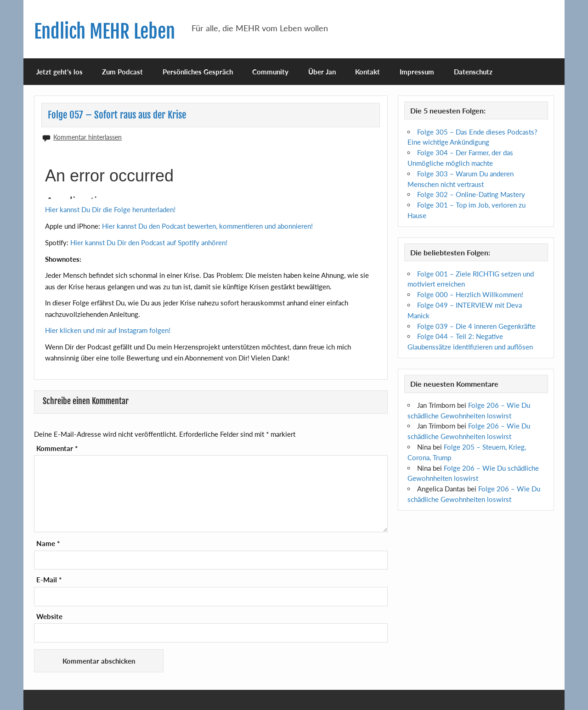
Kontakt (367, 72)
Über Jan (322, 72)
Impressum (417, 72)
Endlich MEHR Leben (105, 31)
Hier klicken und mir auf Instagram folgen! (108, 330)
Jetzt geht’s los (59, 72)
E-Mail (49, 580)
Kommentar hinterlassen (88, 137)
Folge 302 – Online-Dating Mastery (471, 194)
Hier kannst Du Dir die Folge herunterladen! (110, 209)
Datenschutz (473, 72)
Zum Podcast (122, 72)
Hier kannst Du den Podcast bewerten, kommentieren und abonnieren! (207, 226)
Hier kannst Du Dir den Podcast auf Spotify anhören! (149, 242)
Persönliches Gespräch (198, 72)
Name (48, 544)
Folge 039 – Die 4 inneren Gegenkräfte (476, 326)
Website (49, 617)
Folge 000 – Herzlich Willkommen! (470, 294)
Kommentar (57, 448)
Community (270, 72)
